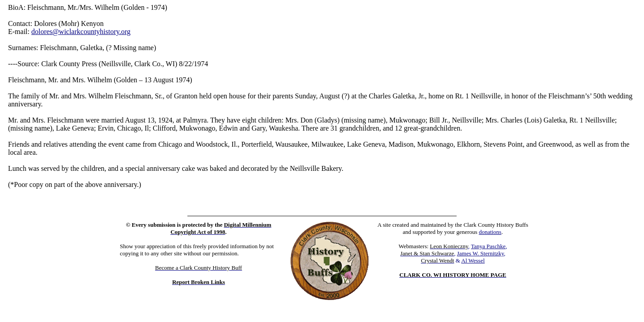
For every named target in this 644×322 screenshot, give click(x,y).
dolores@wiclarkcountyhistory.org (81, 32)
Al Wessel (473, 261)
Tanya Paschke (488, 246)
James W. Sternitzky (481, 253)
